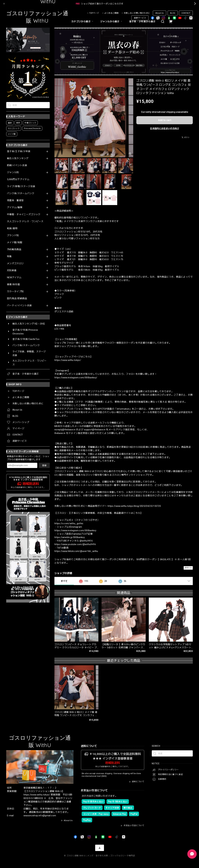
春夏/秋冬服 (13, 285)
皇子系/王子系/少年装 (19, 151)
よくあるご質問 (111, 13)
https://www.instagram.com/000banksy (75, 530)
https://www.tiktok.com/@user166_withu (76, 551)
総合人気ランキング (18, 158)
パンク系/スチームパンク (21, 193)
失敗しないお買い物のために (137, 13)
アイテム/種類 (15, 207)
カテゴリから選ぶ (83, 21)
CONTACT (186, 13)
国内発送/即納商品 (17, 299)
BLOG (173, 13)
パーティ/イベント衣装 (19, 306)
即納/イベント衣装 (17, 165)
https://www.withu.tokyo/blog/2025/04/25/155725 (134, 506)
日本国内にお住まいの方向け (164, 128)
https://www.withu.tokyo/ (68, 360)
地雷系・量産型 (15, 200)
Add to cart (165, 120)
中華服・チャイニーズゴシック (24, 214)
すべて (64, 581)
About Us (160, 13)
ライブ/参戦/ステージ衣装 (21, 186)
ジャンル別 (13, 172)
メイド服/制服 (15, 242)
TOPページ (94, 13)
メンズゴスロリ (15, 264)
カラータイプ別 (15, 292)
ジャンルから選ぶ (112, 21)
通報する (188, 568)
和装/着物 (12, 228)
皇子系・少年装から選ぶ (142, 21)
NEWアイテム (14, 278)
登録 (44, 465)
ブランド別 (13, 235)
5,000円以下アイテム (18, 179)
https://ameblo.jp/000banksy (70, 537)
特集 (9, 257)
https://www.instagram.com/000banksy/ (76, 378)
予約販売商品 (14, 250)
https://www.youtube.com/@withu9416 (75, 544)
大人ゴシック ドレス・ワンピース (25, 221)
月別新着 (12, 271)
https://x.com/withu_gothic (69, 523)
